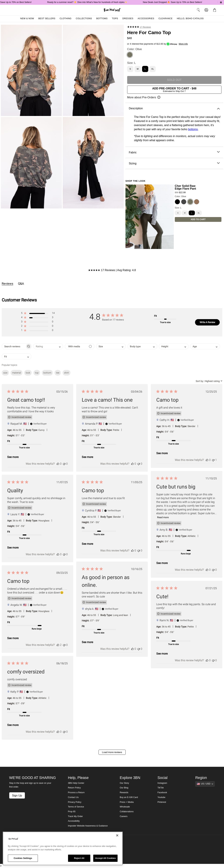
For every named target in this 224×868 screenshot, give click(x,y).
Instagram (162, 783)
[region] (63, 848)
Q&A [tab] (21, 284)
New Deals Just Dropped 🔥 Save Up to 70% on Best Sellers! (178, 2)
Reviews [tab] (7, 284)
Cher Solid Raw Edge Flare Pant (185, 187)
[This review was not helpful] (64, 464)
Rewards (124, 793)
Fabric (174, 152)
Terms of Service (76, 807)
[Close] (117, 835)
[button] (38, 314)
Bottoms (102, 19)
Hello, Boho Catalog (190, 19)
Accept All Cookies (105, 858)
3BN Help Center (76, 783)
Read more (163, 517)
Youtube (161, 797)
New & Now (27, 19)
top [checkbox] (37, 373)
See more (13, 457)
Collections (84, 19)
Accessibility (74, 821)
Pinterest (162, 802)
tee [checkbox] (58, 373)
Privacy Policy (75, 802)
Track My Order (75, 816)
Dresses (128, 19)
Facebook (162, 793)
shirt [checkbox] (66, 373)
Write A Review (207, 322)
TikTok (161, 788)
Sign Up (17, 795)
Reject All (79, 858)
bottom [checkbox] (47, 373)
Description (174, 108)
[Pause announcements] (221, 2)
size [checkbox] (5, 373)
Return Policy (74, 788)
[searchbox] (14, 346)
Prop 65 (72, 812)
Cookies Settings (23, 858)
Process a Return (76, 793)
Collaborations (127, 812)
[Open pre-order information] (144, 97)
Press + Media (127, 802)
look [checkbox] (28, 373)
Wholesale (125, 807)
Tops (115, 19)
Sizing (174, 163)
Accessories (146, 19)
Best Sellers (47, 19)
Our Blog (124, 788)
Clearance (166, 19)
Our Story (124, 783)
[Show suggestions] (205, 784)
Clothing (66, 19)
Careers (124, 816)
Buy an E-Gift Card (129, 797)
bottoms (193, 129)
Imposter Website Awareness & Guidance (88, 826)
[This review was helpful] (58, 464)
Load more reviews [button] (112, 752)
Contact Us (73, 797)
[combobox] (48, 346)
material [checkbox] (17, 373)
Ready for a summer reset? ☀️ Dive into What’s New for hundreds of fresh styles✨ (93, 2)
